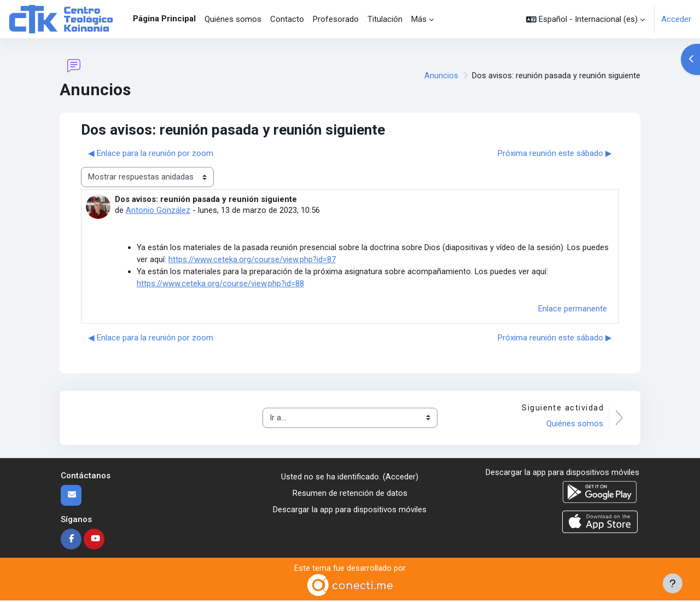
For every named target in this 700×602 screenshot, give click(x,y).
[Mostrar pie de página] (673, 583)
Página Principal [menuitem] (164, 19)
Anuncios (441, 76)
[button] (585, 19)
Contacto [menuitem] (287, 19)
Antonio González (158, 210)
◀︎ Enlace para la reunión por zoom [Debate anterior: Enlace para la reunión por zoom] (151, 153)
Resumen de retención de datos (350, 495)
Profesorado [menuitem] (336, 19)
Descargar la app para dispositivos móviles (350, 512)
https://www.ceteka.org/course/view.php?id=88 (221, 285)
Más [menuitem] (419, 19)
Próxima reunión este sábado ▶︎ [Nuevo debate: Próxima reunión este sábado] (555, 153)
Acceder (676, 19)
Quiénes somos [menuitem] (233, 19)
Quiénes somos (574, 425)
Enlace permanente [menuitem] (573, 310)
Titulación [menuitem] (385, 19)
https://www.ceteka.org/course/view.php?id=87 (252, 261)
